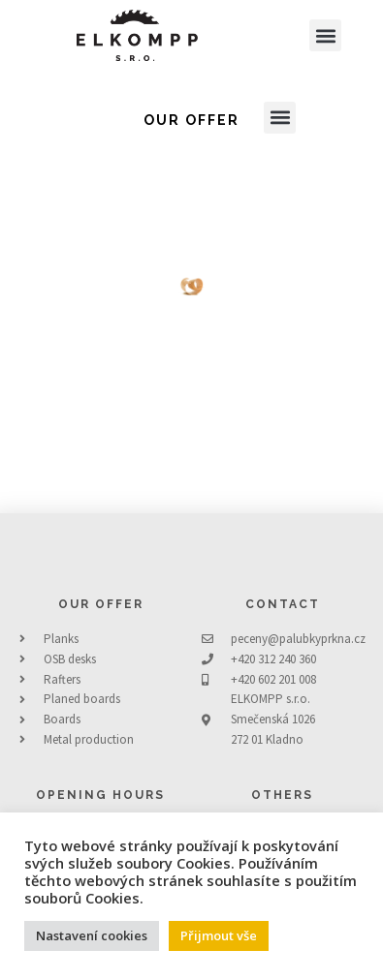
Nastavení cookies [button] (92, 935)
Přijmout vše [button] (219, 935)
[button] (325, 35)
